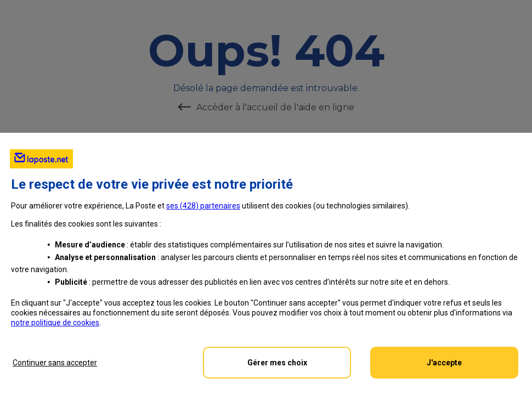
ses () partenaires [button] (203, 206)
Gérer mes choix (277, 363)
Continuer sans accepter (55, 363)
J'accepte (444, 363)
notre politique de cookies (55, 323)
